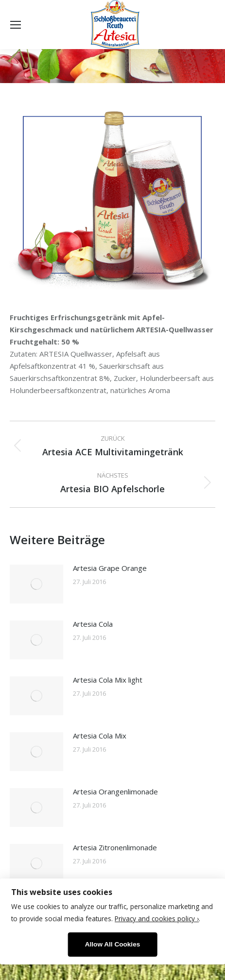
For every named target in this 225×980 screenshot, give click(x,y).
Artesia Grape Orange (110, 568)
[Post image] (36, 584)
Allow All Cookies (113, 944)
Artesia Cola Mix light (108, 680)
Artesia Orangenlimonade (115, 791)
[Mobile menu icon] (16, 25)
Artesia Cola (93, 624)
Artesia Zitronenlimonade (115, 847)
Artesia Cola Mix (100, 736)
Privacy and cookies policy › (157, 919)
